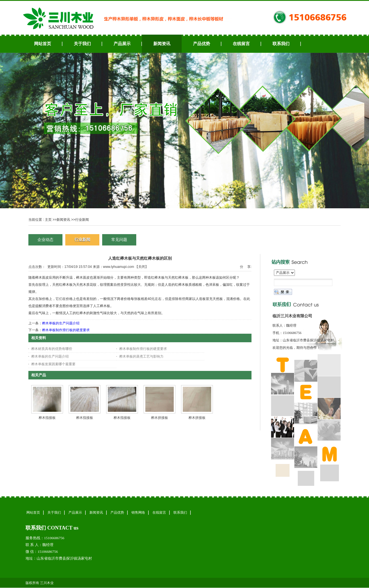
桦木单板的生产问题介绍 (61, 323)
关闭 (142, 267)
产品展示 (75, 513)
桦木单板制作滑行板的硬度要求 (66, 330)
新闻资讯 (63, 220)
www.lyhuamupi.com (119, 267)
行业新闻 (82, 220)
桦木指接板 (47, 418)
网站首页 (33, 513)
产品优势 (117, 513)
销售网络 (138, 513)
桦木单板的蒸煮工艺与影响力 (141, 356)
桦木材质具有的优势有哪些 (52, 349)
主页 (48, 220)
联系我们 (180, 513)
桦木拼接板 (160, 418)
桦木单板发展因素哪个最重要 (53, 364)
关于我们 (54, 513)
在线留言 (159, 513)
